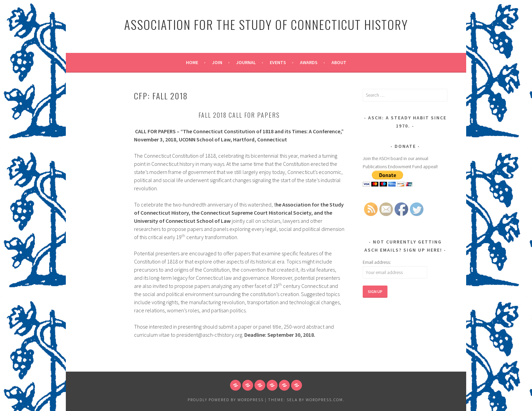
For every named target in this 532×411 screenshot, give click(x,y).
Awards (309, 62)
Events (278, 62)
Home (192, 62)
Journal (246, 62)
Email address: (377, 262)
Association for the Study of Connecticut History (266, 24)
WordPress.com (324, 400)
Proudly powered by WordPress (226, 400)
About (339, 62)
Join (217, 62)
